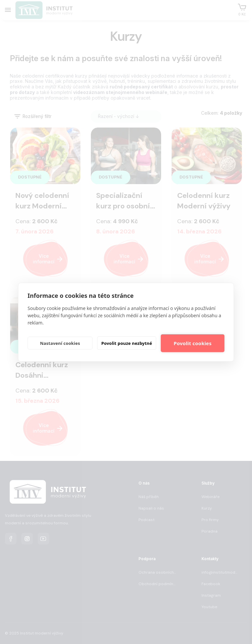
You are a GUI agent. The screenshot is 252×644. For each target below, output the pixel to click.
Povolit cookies (192, 343)
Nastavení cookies (60, 343)
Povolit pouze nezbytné (127, 343)
